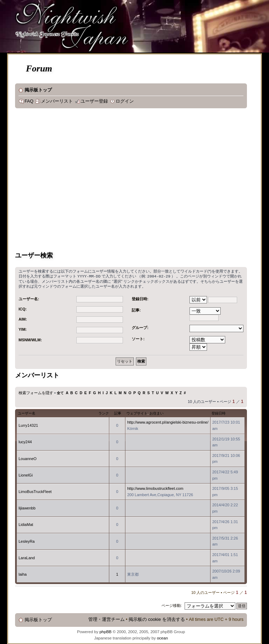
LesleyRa (27, 541)
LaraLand (27, 557)
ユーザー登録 (94, 101)
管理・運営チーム (106, 619)
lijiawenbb (27, 508)
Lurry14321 (28, 425)
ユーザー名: (29, 299)
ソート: (138, 338)
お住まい (157, 413)
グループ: (140, 327)
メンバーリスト (57, 101)
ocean (162, 638)
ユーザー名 (27, 413)
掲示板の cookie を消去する (157, 619)
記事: (136, 310)
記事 (118, 413)
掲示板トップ (38, 90)
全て (60, 393)
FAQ (29, 101)
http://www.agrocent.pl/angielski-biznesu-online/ (168, 422)
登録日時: (140, 299)
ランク (104, 413)
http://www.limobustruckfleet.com (155, 488)
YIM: (23, 329)
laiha (23, 574)
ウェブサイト (137, 413)
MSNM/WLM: (30, 340)
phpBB (106, 631)
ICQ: (23, 309)
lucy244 (25, 441)
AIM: (23, 319)
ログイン (125, 101)
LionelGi (26, 475)
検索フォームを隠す (36, 392)
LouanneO (27, 458)
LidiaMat (26, 524)
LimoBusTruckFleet (35, 491)
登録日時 (219, 413)
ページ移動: (172, 605)
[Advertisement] (66, 181)
